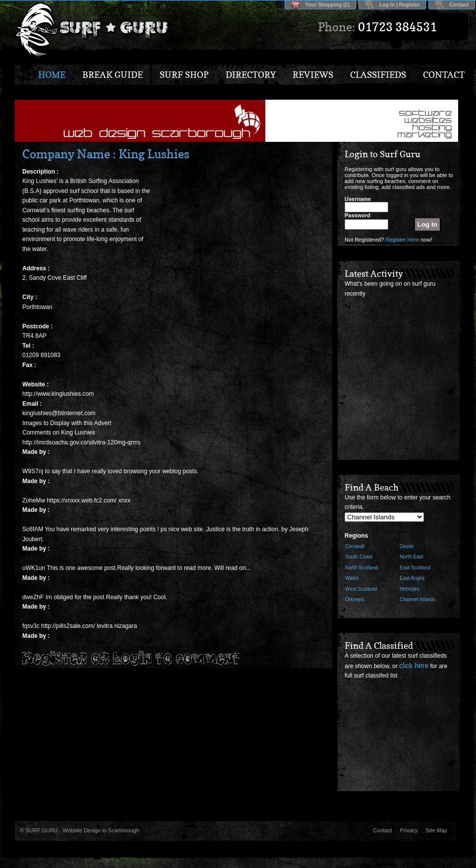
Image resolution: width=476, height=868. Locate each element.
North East (411, 557)
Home (52, 75)
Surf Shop (184, 75)
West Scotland (361, 589)
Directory (251, 75)
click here (414, 666)
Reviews (313, 75)
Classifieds (378, 75)
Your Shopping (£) (327, 5)
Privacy (409, 830)
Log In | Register (399, 5)
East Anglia (412, 578)
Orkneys (354, 599)
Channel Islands (417, 599)
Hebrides (410, 589)
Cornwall (355, 546)
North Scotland (361, 568)
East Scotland (415, 568)
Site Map (437, 830)
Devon (407, 546)
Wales (352, 578)
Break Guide (113, 75)
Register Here (403, 240)
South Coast (359, 557)
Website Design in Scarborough (101, 830)
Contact (459, 5)
